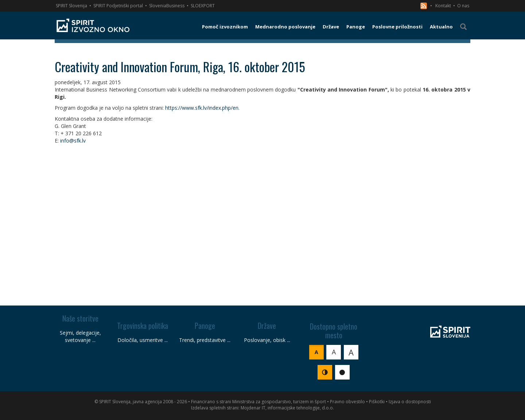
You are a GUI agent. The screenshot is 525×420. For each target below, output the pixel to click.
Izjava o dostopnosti (410, 402)
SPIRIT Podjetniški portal (118, 6)
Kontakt (443, 6)
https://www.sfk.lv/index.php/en (202, 108)
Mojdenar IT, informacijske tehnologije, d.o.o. (287, 408)
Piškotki (377, 402)
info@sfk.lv (73, 141)
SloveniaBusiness (167, 6)
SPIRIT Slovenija (71, 6)
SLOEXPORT (203, 6)
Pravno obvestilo (347, 402)
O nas (463, 6)
